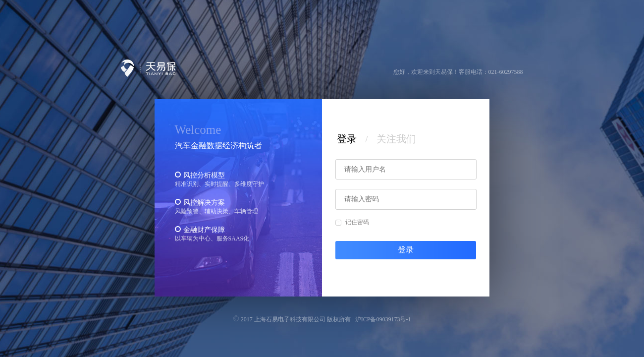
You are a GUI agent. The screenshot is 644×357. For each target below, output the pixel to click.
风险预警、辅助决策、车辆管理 (216, 211)
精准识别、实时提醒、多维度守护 (219, 184)
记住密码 (352, 222)
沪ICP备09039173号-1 (383, 319)
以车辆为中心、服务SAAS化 (212, 238)
